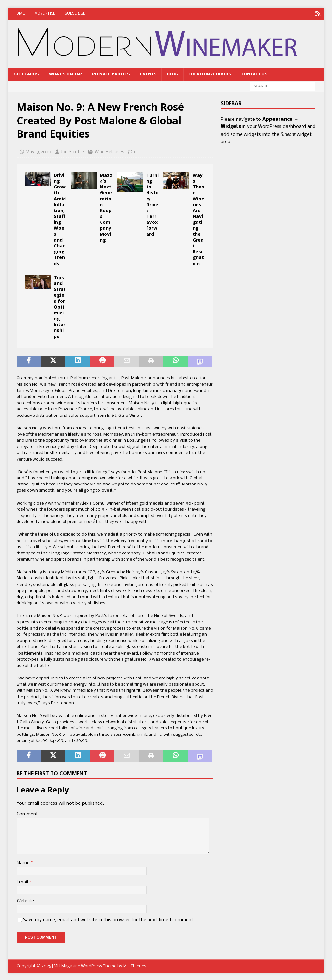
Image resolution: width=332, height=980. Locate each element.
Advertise (45, 14)
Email (23, 882)
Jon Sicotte (72, 151)
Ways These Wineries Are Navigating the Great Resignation (198, 219)
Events (148, 74)
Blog (172, 74)
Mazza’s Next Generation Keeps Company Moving (106, 207)
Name (24, 862)
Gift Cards (26, 74)
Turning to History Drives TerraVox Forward (152, 204)
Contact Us (254, 74)
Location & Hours (210, 74)
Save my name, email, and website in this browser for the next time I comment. (109, 919)
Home (19, 14)
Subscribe (75, 14)
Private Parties (111, 74)
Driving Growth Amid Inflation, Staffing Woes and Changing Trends (60, 219)
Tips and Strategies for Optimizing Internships (60, 306)
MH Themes (135, 966)
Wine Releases (109, 151)
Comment (27, 814)
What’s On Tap (65, 74)
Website (25, 900)
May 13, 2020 (38, 151)
